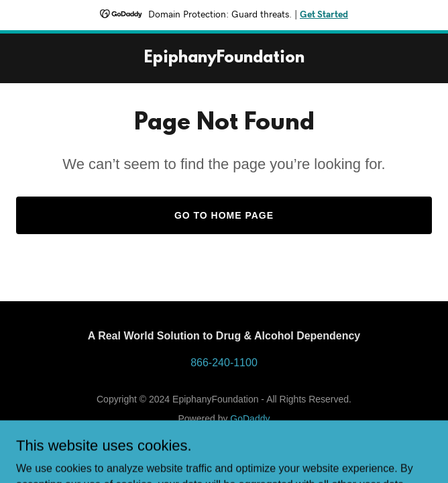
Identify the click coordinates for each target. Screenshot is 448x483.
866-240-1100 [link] (224, 363)
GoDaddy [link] (250, 419)
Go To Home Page (224, 215)
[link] (224, 59)
